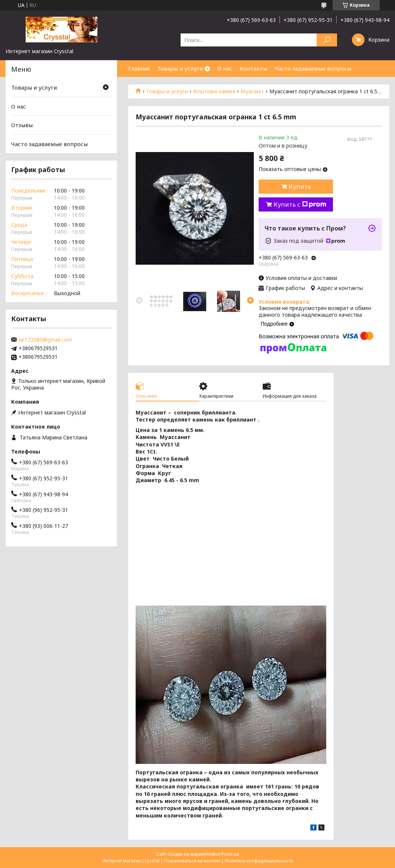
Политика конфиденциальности (259, 861)
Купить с (300, 204)
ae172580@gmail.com (45, 340)
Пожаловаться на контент (192, 861)
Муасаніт (252, 91)
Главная (139, 68)
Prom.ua (230, 854)
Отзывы (22, 125)
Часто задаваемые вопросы (313, 68)
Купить (300, 187)
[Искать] (327, 40)
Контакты (253, 68)
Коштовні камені (214, 91)
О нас (225, 68)
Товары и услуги (180, 68)
